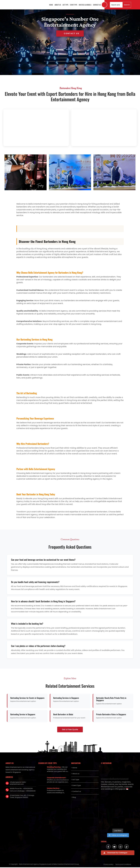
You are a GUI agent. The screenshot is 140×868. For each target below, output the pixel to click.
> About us (75, 774)
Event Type (74, 5)
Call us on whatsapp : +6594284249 (23, 792)
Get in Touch (70, 34)
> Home (74, 768)
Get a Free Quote (70, 730)
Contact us (97, 5)
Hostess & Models (85, 5)
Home (52, 5)
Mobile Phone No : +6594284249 (21, 789)
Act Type (66, 5)
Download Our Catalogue (115, 853)
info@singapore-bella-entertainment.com (18, 784)
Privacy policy (108, 865)
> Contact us (76, 792)
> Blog (74, 798)
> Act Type (75, 780)
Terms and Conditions (123, 865)
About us (59, 5)
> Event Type (76, 786)
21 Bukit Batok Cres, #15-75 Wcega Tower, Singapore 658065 (22, 797)
